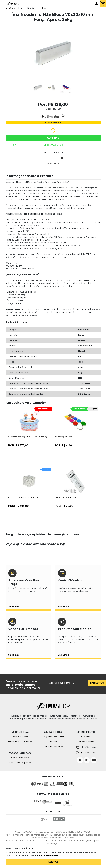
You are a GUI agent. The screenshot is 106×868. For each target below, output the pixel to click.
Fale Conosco (86, 737)
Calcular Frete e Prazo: (53, 152)
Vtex (45, 822)
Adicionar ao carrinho (54, 145)
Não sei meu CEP (53, 163)
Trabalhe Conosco (86, 742)
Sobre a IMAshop (20, 737)
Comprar (53, 138)
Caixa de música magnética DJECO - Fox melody (28, 437)
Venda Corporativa (20, 758)
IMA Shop (14, 4)
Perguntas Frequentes (53, 737)
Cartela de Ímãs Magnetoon (65, 497)
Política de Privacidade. (46, 855)
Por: (18, 445)
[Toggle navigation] (4, 5)
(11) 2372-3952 (89, 753)
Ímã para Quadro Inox (63, 437)
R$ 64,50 (57, 109)
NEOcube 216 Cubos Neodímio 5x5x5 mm (25, 497)
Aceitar (53, 862)
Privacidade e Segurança (20, 742)
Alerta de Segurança (53, 747)
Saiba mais (14, 606)
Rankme (59, 822)
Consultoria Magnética (20, 763)
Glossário (53, 742)
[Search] (67, 683)
